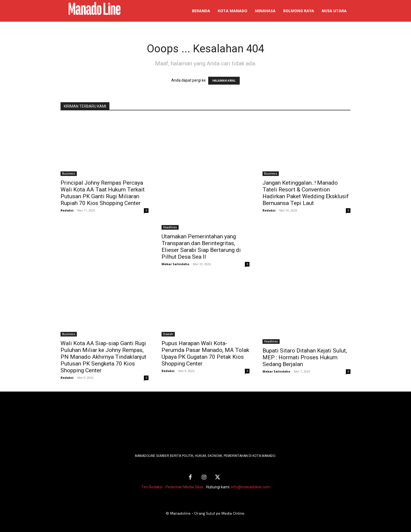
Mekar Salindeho (175, 264)
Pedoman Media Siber (185, 487)
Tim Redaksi (152, 487)
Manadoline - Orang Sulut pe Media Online (207, 513)
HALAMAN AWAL (224, 81)
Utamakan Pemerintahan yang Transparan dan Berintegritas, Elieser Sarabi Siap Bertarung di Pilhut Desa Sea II (201, 247)
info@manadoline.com (251, 487)
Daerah (168, 334)
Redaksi (67, 210)
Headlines (170, 227)
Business (69, 174)
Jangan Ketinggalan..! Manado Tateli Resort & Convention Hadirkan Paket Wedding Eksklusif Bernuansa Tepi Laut (306, 193)
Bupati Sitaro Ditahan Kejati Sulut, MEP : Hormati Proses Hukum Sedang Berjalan (305, 357)
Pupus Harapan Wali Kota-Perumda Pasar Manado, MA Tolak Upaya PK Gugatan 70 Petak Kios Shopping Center (205, 353)
